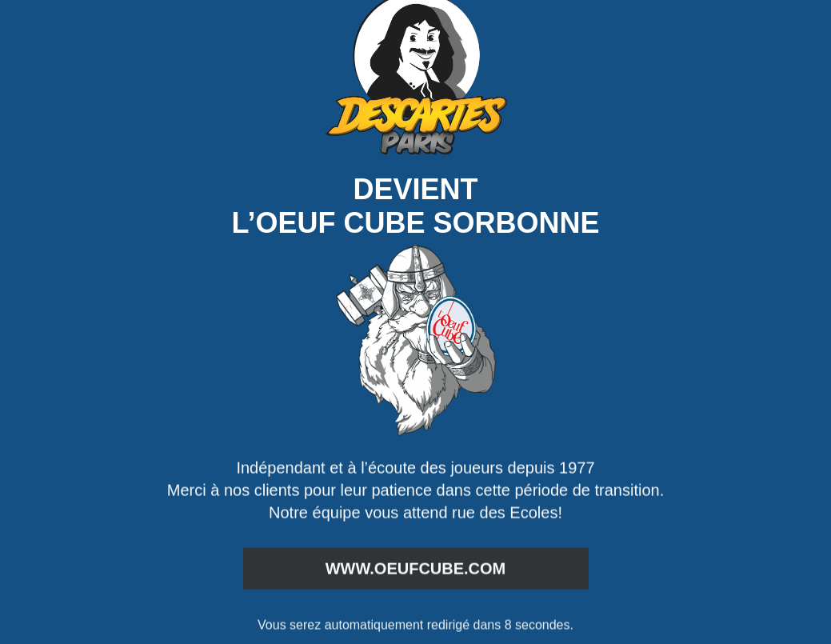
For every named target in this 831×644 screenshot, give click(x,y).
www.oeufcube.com (416, 569)
